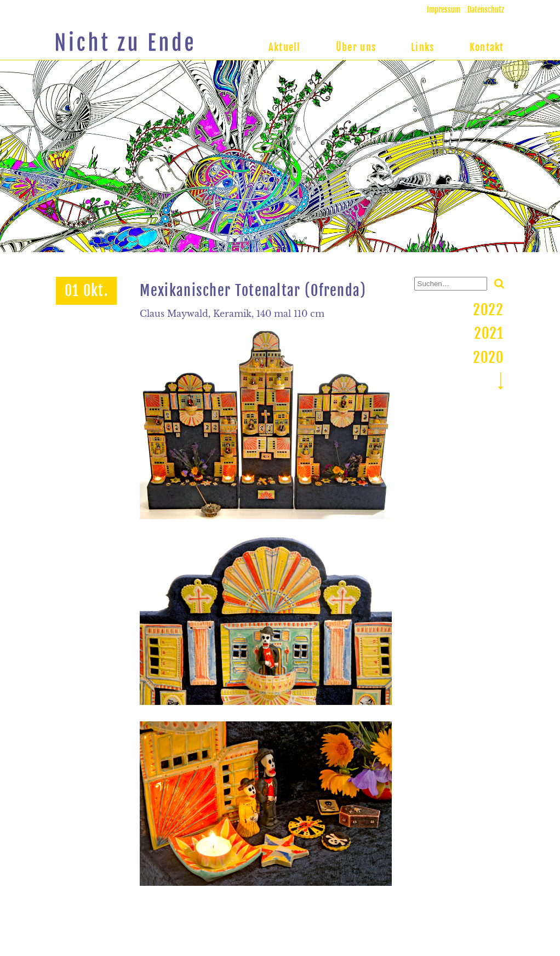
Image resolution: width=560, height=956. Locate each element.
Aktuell (285, 47)
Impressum (444, 10)
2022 (488, 310)
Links (423, 47)
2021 (489, 333)
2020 (488, 357)
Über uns (356, 47)
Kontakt (487, 47)
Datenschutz (486, 10)
